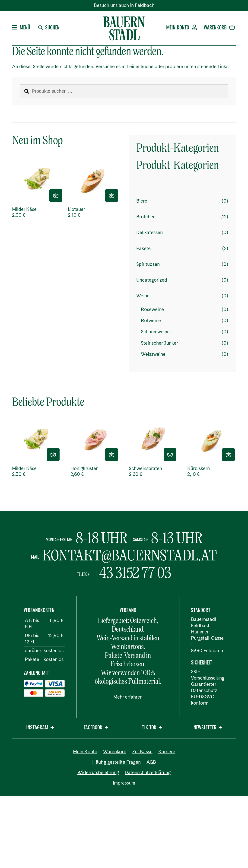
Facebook (96, 728)
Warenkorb (115, 752)
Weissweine (153, 354)
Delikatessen (149, 232)
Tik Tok (152, 728)
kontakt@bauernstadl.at (130, 555)
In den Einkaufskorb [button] (56, 196)
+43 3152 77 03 (132, 573)
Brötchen (146, 217)
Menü (21, 28)
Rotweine (151, 321)
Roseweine (152, 309)
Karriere (167, 752)
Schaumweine (155, 332)
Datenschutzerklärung (148, 773)
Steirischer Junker (159, 343)
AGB (151, 762)
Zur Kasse (142, 752)
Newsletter (208, 728)
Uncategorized (152, 280)
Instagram (40, 728)
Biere (142, 201)
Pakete (143, 248)
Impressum (124, 783)
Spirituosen (148, 264)
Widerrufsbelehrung (98, 773)
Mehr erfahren (128, 697)
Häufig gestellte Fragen (116, 762)
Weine (143, 296)
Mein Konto (181, 28)
